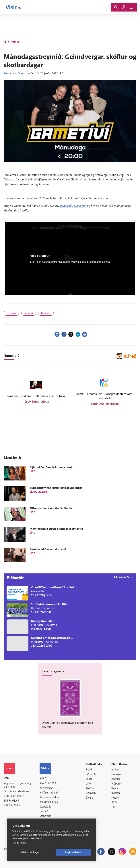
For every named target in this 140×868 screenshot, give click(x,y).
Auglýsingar (46, 788)
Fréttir (89, 770)
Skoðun (90, 789)
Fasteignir (117, 775)
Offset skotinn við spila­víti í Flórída (51, 509)
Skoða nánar (19, 843)
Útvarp (89, 798)
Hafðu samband (49, 793)
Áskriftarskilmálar (49, 802)
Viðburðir (117, 784)
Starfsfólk (45, 807)
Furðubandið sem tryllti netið (48, 549)
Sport (89, 779)
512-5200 (50, 784)
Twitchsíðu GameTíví (73, 206)
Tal (113, 807)
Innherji (116, 770)
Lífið (88, 784)
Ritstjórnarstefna (49, 798)
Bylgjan (116, 793)
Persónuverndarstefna (16, 792)
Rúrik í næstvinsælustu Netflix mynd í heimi (57, 488)
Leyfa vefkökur (73, 852)
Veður (115, 789)
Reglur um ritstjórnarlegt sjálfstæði (18, 785)
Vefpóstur (45, 816)
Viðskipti (91, 775)
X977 (114, 803)
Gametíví (29, 313)
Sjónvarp (91, 793)
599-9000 (15, 805)
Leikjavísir (11, 313)
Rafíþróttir (46, 313)
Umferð (44, 812)
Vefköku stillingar (30, 852)
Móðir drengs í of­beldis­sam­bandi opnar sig (56, 529)
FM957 (115, 798)
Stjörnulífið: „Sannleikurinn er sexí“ (51, 468)
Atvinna (116, 779)
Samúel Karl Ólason (15, 74)
